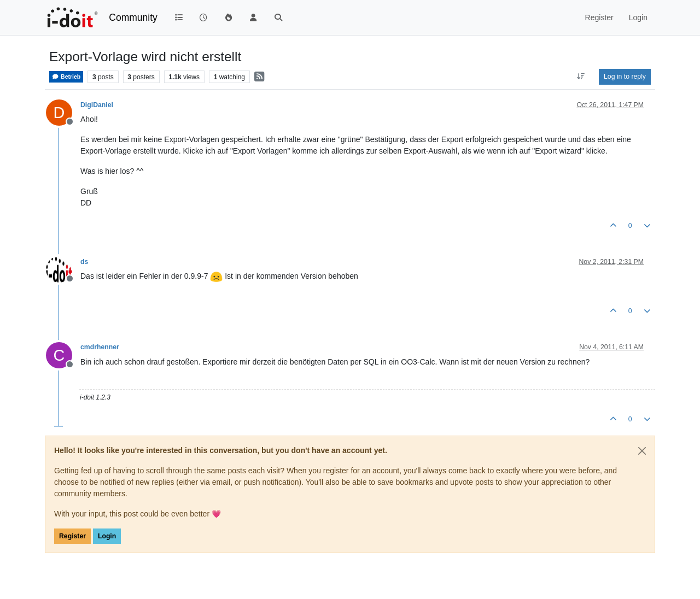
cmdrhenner (100, 347)
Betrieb (66, 77)
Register (72, 536)
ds (84, 262)
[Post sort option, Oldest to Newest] (581, 77)
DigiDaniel (97, 105)
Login (107, 536)
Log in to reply (625, 77)
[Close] (642, 451)
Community (133, 17)
